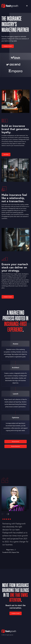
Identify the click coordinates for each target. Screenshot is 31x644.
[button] (27, 6)
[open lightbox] (14, 499)
